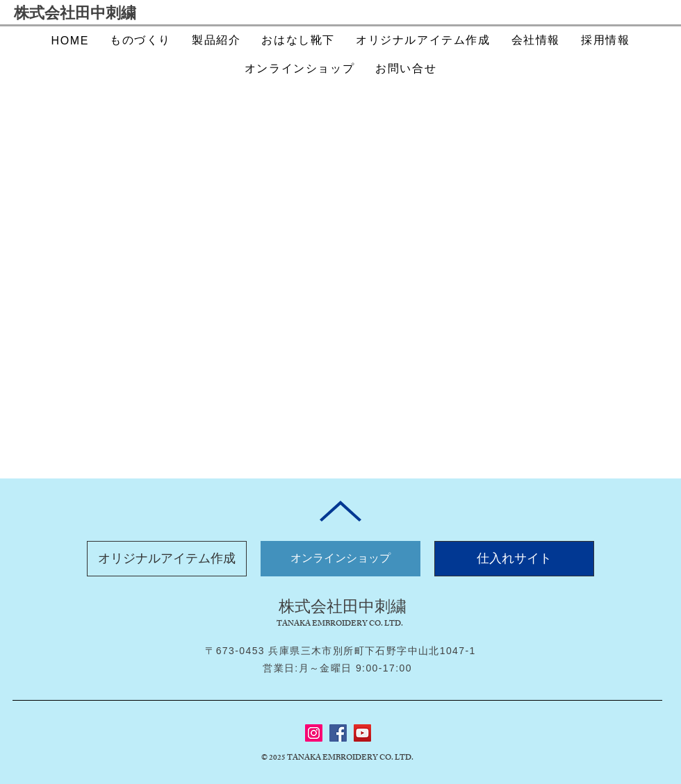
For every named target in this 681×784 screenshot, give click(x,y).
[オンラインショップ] (340, 559)
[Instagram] (314, 733)
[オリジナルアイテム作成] (167, 559)
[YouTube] (362, 733)
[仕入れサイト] (514, 559)
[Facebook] (338, 733)
